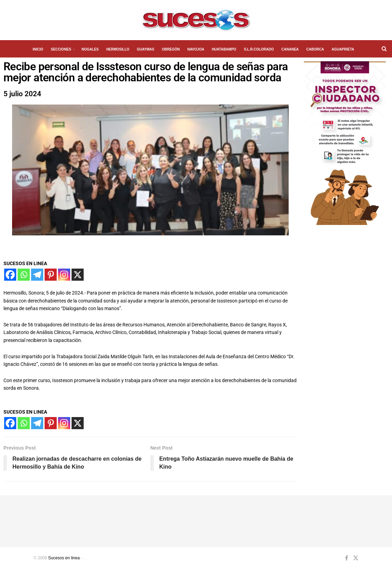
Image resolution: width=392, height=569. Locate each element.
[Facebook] (10, 275)
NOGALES (90, 49)
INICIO (38, 49)
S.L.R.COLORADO (259, 49)
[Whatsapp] (24, 275)
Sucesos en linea (64, 558)
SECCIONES (61, 49)
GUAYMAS (146, 49)
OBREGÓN (171, 49)
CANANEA (290, 49)
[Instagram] (64, 275)
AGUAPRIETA (343, 49)
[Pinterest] (51, 275)
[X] (78, 275)
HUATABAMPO (224, 49)
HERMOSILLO (118, 49)
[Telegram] (37, 275)
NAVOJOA (196, 49)
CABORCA (315, 49)
